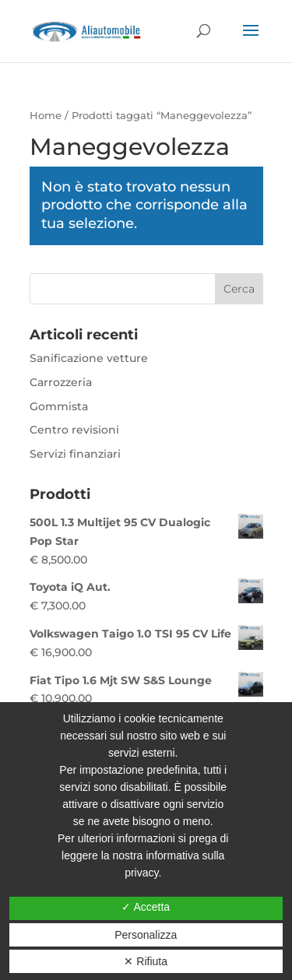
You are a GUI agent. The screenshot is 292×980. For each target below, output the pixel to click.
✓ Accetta (146, 907)
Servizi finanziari (75, 454)
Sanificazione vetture (89, 358)
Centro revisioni (74, 430)
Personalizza (146, 935)
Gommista (59, 406)
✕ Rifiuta (146, 961)
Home (46, 116)
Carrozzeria (61, 382)
